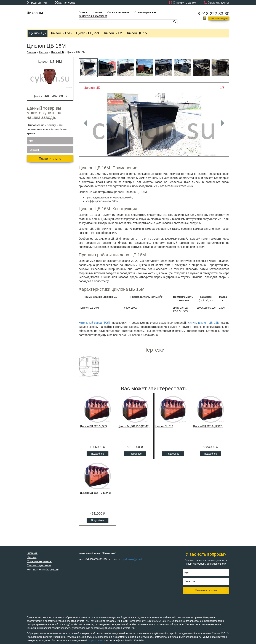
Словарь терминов (118, 12)
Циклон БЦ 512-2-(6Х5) (94, 426)
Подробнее (98, 454)
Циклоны (35, 13)
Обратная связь (65, 3)
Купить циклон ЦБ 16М (204, 323)
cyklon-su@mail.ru (134, 559)
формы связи (96, 640)
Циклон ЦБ (38, 33)
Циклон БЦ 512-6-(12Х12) (208, 426)
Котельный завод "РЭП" (95, 323)
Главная (83, 12)
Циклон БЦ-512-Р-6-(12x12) (134, 426)
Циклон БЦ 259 (88, 33)
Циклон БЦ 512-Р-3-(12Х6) (95, 493)
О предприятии (37, 3)
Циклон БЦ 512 (61, 33)
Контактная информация (93, 16)
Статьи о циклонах (145, 12)
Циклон (98, 12)
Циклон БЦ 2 (112, 33)
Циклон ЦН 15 (136, 33)
